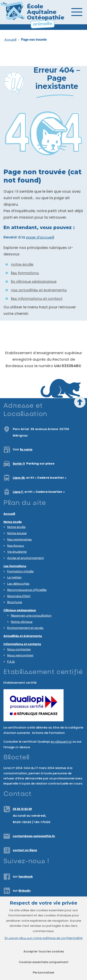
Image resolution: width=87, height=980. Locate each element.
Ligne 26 (19, 478)
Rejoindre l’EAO (19, 596)
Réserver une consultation (31, 616)
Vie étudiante (17, 552)
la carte (26, 450)
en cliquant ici (61, 742)
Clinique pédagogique (20, 610)
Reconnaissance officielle (27, 590)
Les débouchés (18, 584)
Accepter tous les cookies (44, 951)
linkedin (25, 891)
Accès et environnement (26, 558)
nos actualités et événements (39, 290)
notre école (22, 265)
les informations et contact (37, 299)
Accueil (10, 40)
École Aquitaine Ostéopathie (46, 12)
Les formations (15, 566)
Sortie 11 (19, 464)
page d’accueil (40, 238)
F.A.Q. (11, 662)
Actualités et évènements (23, 636)
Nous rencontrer (20, 656)
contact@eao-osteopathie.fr (34, 836)
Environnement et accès (25, 628)
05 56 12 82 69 (22, 809)
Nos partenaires (19, 540)
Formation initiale (20, 572)
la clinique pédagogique (34, 282)
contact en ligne (25, 850)
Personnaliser (44, 972)
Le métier (14, 578)
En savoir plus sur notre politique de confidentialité (44, 938)
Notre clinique (22, 622)
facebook (26, 877)
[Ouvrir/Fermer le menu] (80, 12)
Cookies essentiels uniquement (44, 962)
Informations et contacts (22, 644)
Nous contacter (19, 650)
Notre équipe (17, 533)
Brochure (15, 602)
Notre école (13, 522)
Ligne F (18, 492)
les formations (25, 273)
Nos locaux (16, 546)
